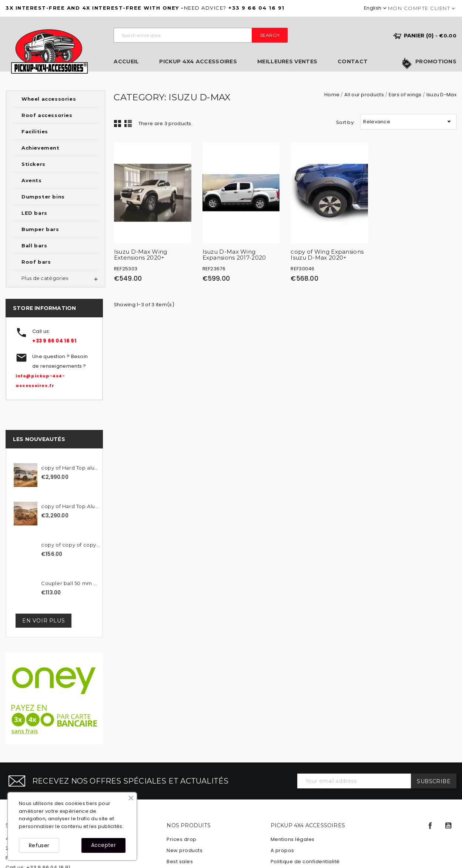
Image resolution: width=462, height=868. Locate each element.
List (128, 123)
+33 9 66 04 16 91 (54, 341)
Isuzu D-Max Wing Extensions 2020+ (141, 255)
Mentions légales (293, 839)
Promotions (436, 62)
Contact (353, 62)
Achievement (41, 148)
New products (185, 850)
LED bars (34, 213)
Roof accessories (47, 115)
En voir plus (43, 621)
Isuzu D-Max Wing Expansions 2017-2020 (234, 255)
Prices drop (182, 839)
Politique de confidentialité (305, 862)
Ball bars (34, 246)
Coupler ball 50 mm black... (71, 583)
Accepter (103, 845)
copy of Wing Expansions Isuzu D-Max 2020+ (327, 255)
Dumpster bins (43, 197)
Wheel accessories (49, 99)
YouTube (448, 826)
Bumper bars (40, 229)
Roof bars (36, 262)
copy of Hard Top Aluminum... (71, 506)
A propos (282, 850)
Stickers (34, 164)
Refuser (39, 845)
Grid (118, 123)
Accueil (126, 62)
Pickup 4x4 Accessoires (198, 62)
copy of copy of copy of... (71, 545)
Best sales (180, 862)
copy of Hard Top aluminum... (71, 468)
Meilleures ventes (287, 62)
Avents (32, 180)
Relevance (408, 121)
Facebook (430, 826)
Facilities (35, 131)
